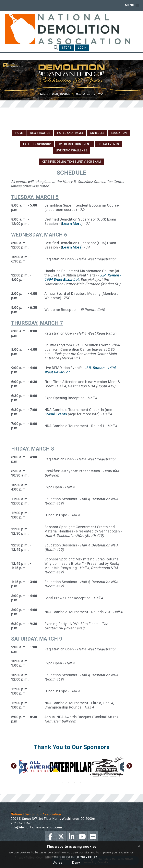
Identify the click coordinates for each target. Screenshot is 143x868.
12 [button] (89, 777)
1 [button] (24, 777)
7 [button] (60, 777)
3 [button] (36, 777)
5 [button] (48, 777)
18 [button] (63, 782)
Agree (58, 863)
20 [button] (75, 782)
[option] (36, 767)
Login (82, 48)
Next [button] (129, 767)
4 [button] (42, 777)
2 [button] (30, 777)
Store (66, 48)
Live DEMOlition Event (74, 144)
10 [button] (77, 777)
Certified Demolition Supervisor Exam (71, 162)
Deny (76, 863)
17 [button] (119, 777)
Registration (40, 133)
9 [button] (72, 777)
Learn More (72, 224)
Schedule (97, 133)
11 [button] (83, 777)
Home (19, 133)
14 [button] (101, 777)
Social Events (108, 144)
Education (119, 133)
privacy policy (87, 857)
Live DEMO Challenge (72, 150)
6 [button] (54, 777)
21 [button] (80, 782)
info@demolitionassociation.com (36, 827)
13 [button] (95, 777)
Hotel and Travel (70, 133)
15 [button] (107, 777)
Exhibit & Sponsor (37, 144)
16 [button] (113, 777)
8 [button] (66, 777)
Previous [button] (14, 767)
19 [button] (69, 782)
